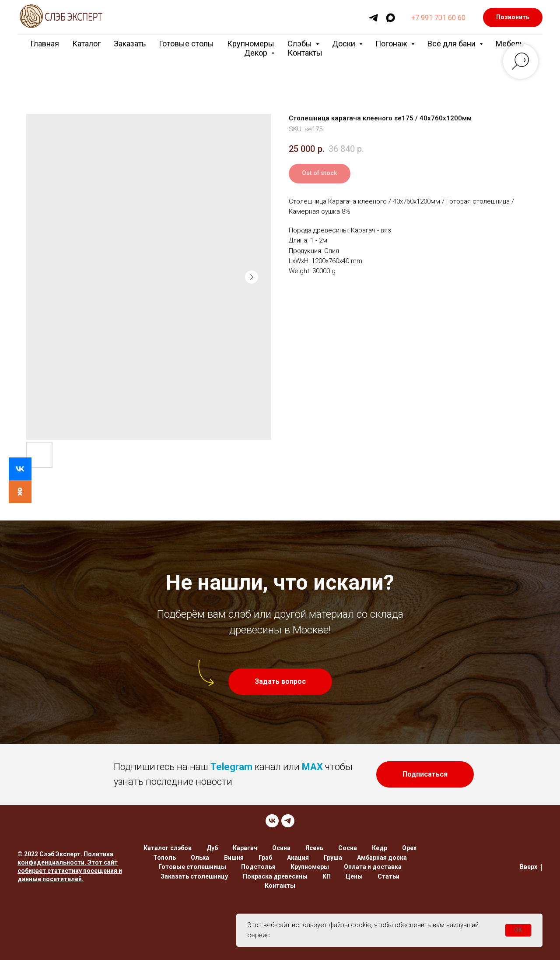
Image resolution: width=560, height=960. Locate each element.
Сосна (348, 848)
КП (327, 876)
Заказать (130, 44)
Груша (333, 858)
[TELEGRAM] (288, 821)
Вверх (531, 867)
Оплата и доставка (373, 867)
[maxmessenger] (390, 18)
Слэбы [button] (301, 44)
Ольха (200, 858)
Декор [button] (257, 53)
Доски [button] (345, 44)
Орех (409, 848)
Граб (265, 858)
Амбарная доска (382, 858)
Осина (281, 848)
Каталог (86, 44)
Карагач (245, 848)
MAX (312, 767)
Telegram (231, 767)
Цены (354, 876)
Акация (298, 858)
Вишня (234, 858)
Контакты (305, 53)
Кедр (380, 848)
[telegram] (373, 18)
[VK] (272, 821)
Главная (45, 44)
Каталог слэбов (168, 848)
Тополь (164, 858)
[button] (280, 682)
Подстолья (258, 867)
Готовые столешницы (192, 867)
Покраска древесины (275, 876)
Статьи (388, 876)
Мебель (510, 44)
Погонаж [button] (392, 44)
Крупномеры (251, 44)
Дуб (212, 848)
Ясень (314, 848)
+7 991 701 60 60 (438, 18)
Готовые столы (186, 44)
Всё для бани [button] (452, 44)
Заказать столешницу (194, 876)
